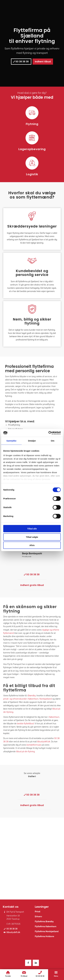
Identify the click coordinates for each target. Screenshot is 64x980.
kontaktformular (34, 745)
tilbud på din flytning (25, 752)
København (54, 717)
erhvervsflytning (12, 408)
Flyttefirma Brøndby (44, 921)
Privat (38, 912)
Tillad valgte (32, 537)
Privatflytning (14, 425)
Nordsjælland (46, 699)
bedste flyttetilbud (25, 724)
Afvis (32, 545)
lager (39, 408)
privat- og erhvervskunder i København (21, 699)
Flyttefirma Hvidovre (44, 936)
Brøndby (32, 696)
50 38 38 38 (12, 929)
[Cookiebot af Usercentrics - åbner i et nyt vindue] (48, 433)
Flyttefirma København (46, 926)
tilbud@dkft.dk (44, 742)
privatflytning (49, 404)
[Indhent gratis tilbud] (32, 585)
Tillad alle (32, 529)
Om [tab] (53, 441)
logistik (48, 408)
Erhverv (38, 917)
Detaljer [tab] (32, 441)
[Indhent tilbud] (43, 61)
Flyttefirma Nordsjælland (47, 931)
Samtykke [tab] (11, 441)
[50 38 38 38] (21, 61)
